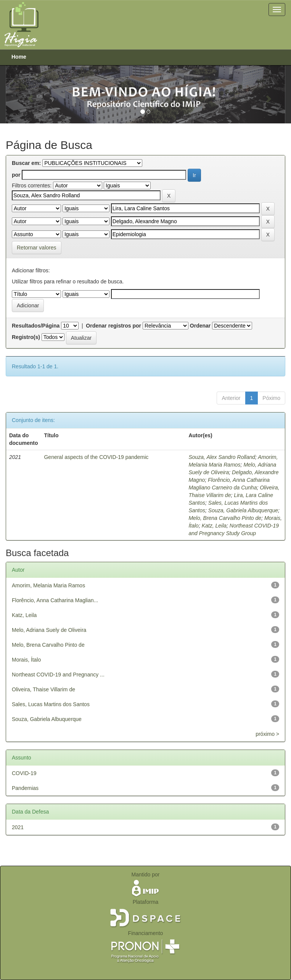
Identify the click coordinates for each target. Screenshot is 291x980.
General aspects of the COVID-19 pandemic (96, 457)
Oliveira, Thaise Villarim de (43, 689)
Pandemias (25, 788)
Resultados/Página (36, 326)
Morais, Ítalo (26, 660)
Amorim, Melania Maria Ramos (48, 585)
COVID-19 (24, 773)
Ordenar (200, 326)
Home (19, 57)
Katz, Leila (214, 526)
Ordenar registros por (113, 326)
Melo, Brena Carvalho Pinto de (225, 518)
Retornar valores (37, 248)
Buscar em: (26, 163)
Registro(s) (26, 337)
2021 (18, 827)
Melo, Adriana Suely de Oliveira (49, 630)
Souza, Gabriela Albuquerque (243, 510)
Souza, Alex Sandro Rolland (222, 457)
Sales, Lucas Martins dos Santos (51, 704)
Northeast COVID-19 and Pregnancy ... (58, 675)
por (16, 175)
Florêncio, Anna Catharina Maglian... (55, 600)
